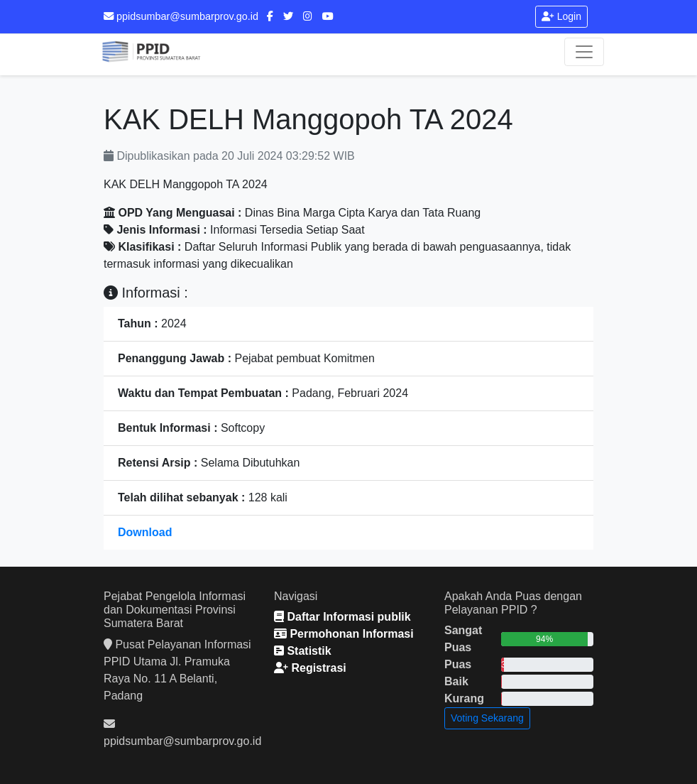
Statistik (303, 651)
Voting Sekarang (487, 718)
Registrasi (310, 668)
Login (561, 16)
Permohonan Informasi (344, 634)
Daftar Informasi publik (342, 617)
